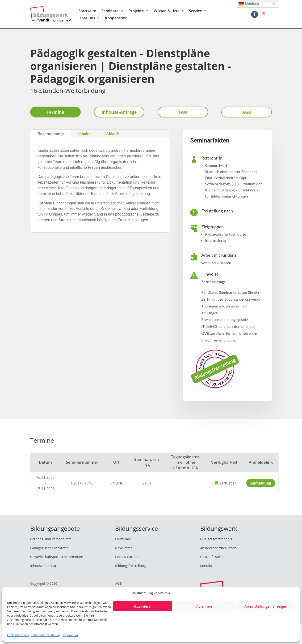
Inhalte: (85, 134)
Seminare (110, 11)
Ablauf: (113, 134)
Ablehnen (204, 606)
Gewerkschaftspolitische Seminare (57, 557)
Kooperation (116, 18)
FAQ (183, 112)
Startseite (87, 11)
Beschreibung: (51, 134)
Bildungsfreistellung (130, 566)
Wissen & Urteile (169, 11)
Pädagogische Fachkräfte (49, 548)
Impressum (70, 635)
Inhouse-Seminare (44, 566)
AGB (247, 112)
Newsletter (124, 548)
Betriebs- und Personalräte (51, 539)
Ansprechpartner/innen (218, 548)
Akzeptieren (143, 606)
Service (195, 11)
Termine (55, 112)
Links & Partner (127, 557)
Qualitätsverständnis (216, 539)
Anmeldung (261, 483)
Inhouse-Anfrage (119, 112)
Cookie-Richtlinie (18, 635)
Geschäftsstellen (213, 557)
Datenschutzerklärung (46, 635)
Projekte (136, 11)
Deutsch (249, 4)
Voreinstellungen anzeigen (266, 606)
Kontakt (206, 566)
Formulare (123, 539)
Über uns (87, 18)
